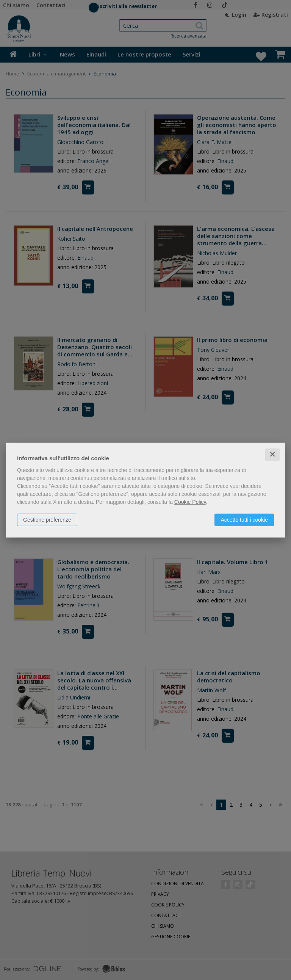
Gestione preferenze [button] (47, 520)
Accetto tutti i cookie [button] (244, 520)
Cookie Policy (190, 502)
